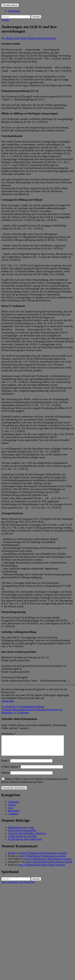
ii (33, 707)
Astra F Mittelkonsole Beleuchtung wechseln (43, 857)
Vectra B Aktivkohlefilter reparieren (27, 837)
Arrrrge (5, 20)
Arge (23, 707)
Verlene (12, 857)
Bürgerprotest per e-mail (21, 831)
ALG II (16, 707)
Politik (37, 707)
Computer (13, 818)
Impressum (14, 11)
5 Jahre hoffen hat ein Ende (22, 840)
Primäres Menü (10, 5)
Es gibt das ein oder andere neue (25, 843)
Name (5, 765)
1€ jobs (5, 707)
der (27, 707)
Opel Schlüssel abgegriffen (22, 834)
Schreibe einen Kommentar (42, 38)
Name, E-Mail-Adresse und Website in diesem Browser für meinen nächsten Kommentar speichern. (34, 784)
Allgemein (13, 806)
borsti (23, 38)
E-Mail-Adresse (11, 771)
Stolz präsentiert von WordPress (18, 886)
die (31, 707)
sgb (42, 707)
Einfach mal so (19, 710)
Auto (11, 812)
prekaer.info (8, 701)
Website (6, 777)
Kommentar (9, 734)
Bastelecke (14, 815)
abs (11, 707)
